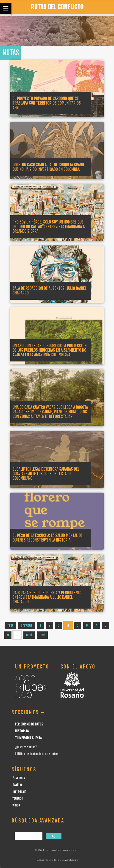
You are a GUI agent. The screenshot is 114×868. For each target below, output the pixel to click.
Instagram (19, 791)
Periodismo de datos (29, 724)
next (29, 635)
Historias (22, 731)
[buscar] (28, 836)
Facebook (19, 778)
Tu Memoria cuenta (28, 738)
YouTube (18, 798)
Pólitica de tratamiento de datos (37, 754)
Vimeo (16, 805)
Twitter (17, 785)
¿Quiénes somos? (26, 747)
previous (26, 625)
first (10, 625)
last (42, 635)
